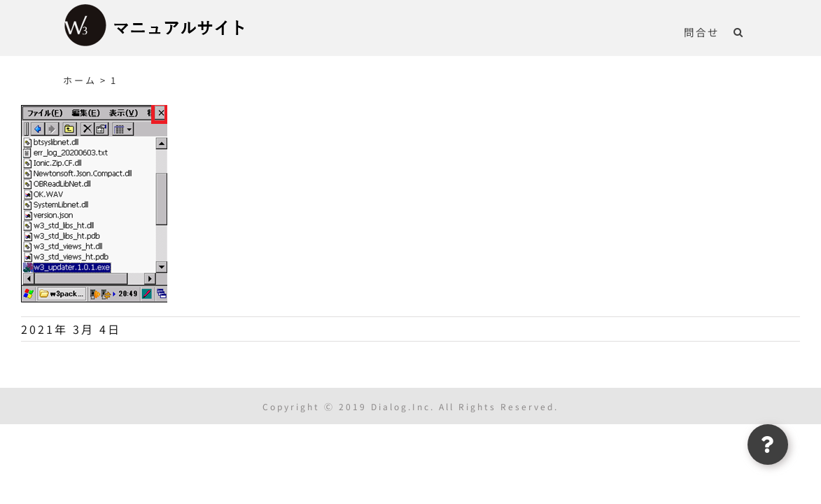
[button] (753, 31)
